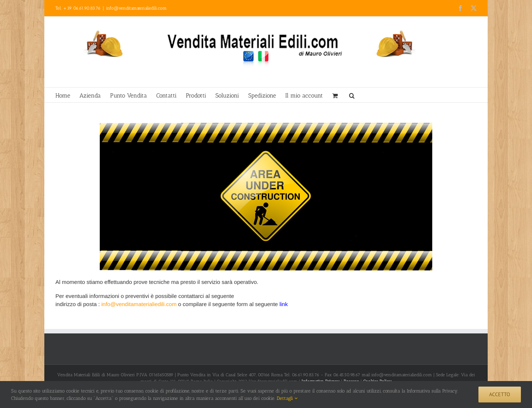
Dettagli (287, 398)
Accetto (500, 394)
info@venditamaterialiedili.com (136, 8)
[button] (352, 95)
